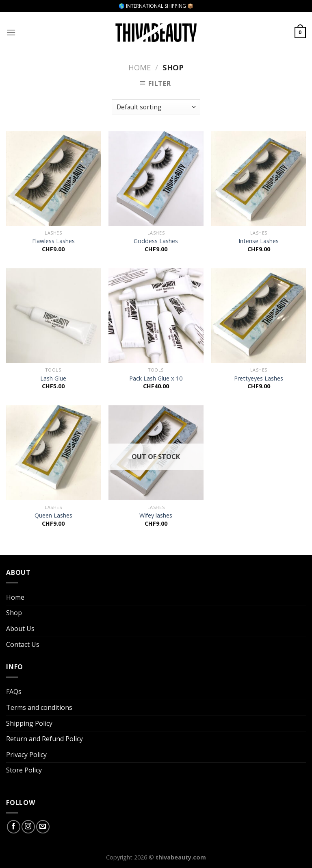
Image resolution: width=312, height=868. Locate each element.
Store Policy (24, 770)
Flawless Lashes (53, 241)
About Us (20, 629)
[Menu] (11, 32)
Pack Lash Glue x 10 (156, 379)
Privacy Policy (26, 755)
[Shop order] (156, 107)
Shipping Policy (29, 723)
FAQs (14, 692)
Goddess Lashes (156, 241)
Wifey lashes (156, 516)
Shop (14, 613)
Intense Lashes (259, 241)
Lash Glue (53, 379)
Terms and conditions (39, 707)
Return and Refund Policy (44, 739)
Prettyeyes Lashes (259, 379)
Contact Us (23, 644)
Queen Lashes (53, 516)
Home (140, 67)
